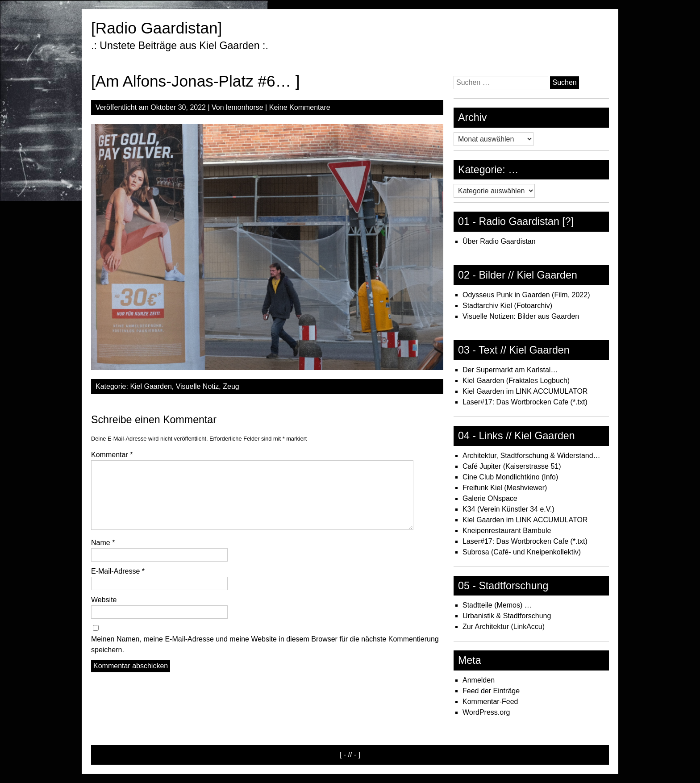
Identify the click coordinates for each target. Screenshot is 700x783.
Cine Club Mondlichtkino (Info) (510, 477)
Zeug (231, 386)
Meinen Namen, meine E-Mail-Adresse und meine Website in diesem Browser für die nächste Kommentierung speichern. (265, 644)
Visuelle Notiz (198, 386)
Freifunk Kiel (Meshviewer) (505, 488)
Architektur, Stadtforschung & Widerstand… (531, 456)
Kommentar (112, 455)
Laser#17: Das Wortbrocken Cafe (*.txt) (525, 402)
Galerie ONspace (490, 498)
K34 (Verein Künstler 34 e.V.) (508, 509)
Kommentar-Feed (490, 702)
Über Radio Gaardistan (499, 241)
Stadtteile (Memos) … (497, 605)
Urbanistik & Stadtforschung (507, 616)
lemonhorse (245, 107)
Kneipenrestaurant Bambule (507, 531)
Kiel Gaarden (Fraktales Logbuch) (516, 381)
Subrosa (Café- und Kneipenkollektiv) (522, 552)
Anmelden (479, 680)
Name (103, 543)
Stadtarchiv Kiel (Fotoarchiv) (507, 306)
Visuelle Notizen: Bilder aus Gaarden (521, 316)
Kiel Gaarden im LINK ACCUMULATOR (525, 391)
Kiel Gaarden (151, 386)
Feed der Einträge (491, 691)
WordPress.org (486, 712)
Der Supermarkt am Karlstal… (510, 370)
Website (104, 600)
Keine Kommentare (300, 107)
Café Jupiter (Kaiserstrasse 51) (512, 466)
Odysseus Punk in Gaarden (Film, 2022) (526, 295)
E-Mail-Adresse (118, 571)
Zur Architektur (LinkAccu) (504, 627)
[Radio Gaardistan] (156, 28)
